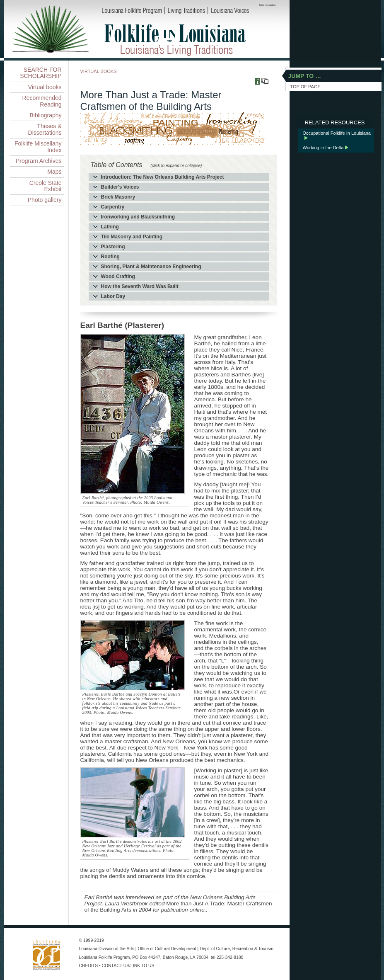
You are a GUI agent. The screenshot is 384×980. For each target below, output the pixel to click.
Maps (54, 172)
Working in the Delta (323, 148)
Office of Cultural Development (167, 949)
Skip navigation (268, 5)
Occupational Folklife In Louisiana (337, 133)
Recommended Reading (42, 101)
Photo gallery (45, 200)
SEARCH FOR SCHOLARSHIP (41, 73)
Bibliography (45, 115)
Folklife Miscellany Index (38, 147)
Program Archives (39, 161)
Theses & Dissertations (45, 129)
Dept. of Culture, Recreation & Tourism (237, 949)
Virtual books (45, 87)
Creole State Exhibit (46, 186)
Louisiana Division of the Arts (107, 949)
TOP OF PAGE (306, 87)
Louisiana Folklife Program (105, 957)
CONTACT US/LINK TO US (128, 966)
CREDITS (89, 966)
